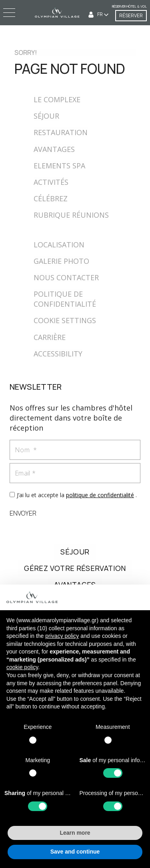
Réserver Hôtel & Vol (129, 6)
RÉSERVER (131, 15)
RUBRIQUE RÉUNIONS (71, 215)
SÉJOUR (46, 116)
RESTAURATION (61, 132)
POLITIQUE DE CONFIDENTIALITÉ (65, 299)
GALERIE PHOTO (61, 261)
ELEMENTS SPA (59, 166)
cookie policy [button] (22, 667)
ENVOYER (23, 513)
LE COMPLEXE (57, 99)
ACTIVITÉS (51, 182)
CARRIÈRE (50, 337)
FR (100, 14)
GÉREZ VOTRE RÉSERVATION (75, 568)
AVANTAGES (54, 149)
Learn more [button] (75, 833)
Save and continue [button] (75, 852)
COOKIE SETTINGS (65, 320)
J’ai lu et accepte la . (77, 495)
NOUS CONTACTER (66, 277)
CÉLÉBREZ (51, 198)
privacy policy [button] (62, 636)
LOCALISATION (59, 245)
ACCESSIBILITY (58, 354)
